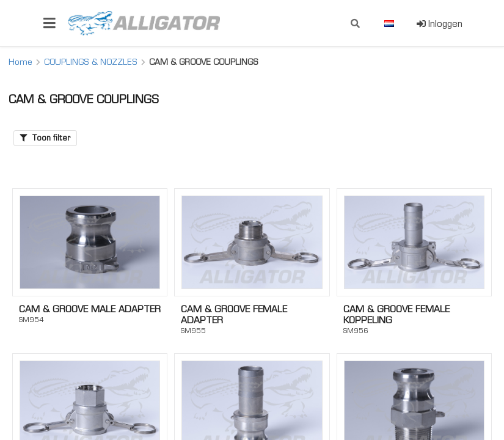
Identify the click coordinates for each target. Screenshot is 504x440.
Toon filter (45, 138)
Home (20, 62)
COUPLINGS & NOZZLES (91, 62)
